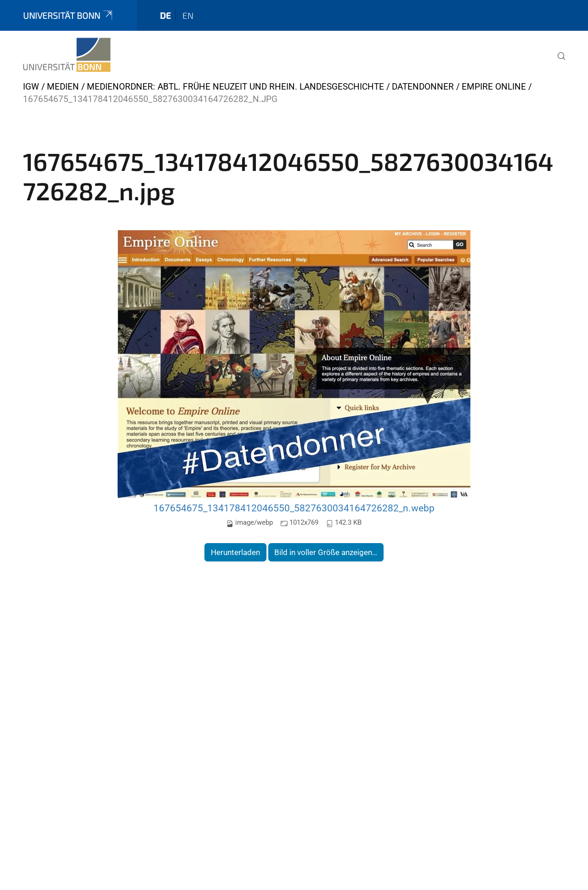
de (165, 15)
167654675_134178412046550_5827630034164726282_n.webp (294, 508)
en (188, 15)
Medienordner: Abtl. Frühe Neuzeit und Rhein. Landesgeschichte (235, 87)
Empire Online (494, 87)
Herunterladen (235, 552)
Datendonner (423, 87)
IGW (31, 87)
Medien (63, 87)
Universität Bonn (68, 15)
